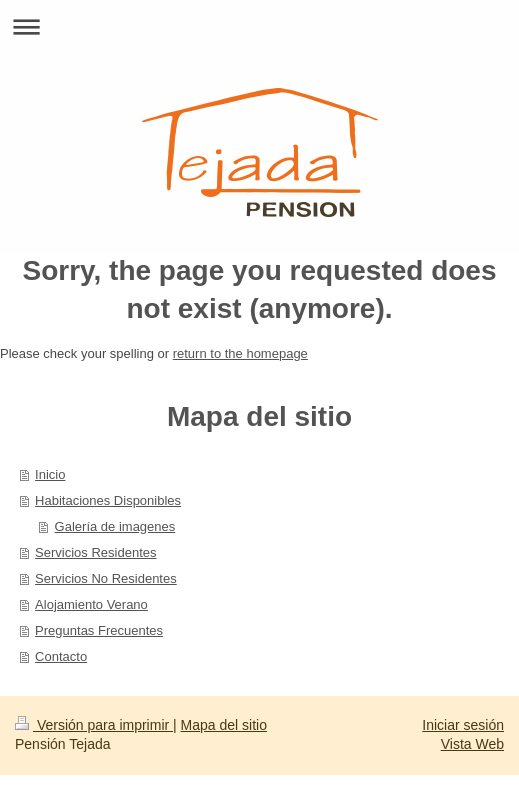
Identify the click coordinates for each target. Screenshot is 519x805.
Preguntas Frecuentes (99, 630)
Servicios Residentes (95, 552)
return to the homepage (240, 353)
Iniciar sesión (463, 725)
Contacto (61, 656)
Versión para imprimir (94, 725)
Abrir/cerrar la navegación (259, 26)
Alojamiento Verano (91, 604)
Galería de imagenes (115, 526)
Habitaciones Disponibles (108, 500)
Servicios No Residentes (106, 578)
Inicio (50, 474)
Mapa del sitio (224, 725)
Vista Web (472, 744)
